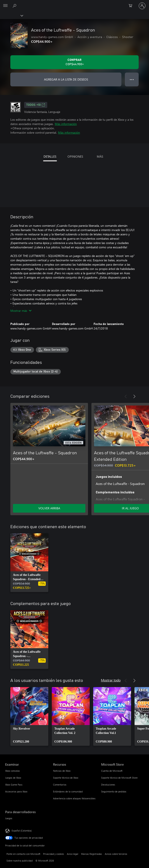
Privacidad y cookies (54, 854)
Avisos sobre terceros (116, 854)
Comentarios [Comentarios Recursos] (60, 785)
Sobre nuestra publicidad (20, 861)
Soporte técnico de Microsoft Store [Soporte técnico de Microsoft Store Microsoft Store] (119, 778)
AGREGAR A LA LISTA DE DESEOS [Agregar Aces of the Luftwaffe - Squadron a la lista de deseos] (66, 79)
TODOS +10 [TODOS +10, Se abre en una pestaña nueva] (36, 105)
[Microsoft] (74, 3)
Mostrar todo (111, 680)
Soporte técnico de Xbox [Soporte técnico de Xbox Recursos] (66, 778)
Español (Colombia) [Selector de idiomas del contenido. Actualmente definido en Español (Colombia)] (22, 831)
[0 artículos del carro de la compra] (132, 6)
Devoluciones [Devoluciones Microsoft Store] (108, 785)
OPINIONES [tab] (75, 156)
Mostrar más (21, 311)
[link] (29, 563)
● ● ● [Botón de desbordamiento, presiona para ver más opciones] (132, 79)
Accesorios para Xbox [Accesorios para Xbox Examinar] (16, 791)
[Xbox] (11, 15)
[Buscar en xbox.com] (15, 6)
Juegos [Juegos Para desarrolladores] (9, 818)
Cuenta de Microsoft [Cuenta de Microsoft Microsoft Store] (112, 771)
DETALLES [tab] (50, 156)
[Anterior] (126, 396)
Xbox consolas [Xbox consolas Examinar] (13, 771)
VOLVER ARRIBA (49, 508)
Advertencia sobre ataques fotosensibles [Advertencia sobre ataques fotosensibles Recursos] (74, 798)
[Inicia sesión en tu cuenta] (142, 6)
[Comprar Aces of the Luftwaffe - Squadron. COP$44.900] (74, 62)
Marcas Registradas (92, 854)
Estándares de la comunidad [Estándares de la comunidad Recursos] (68, 791)
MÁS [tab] (100, 156)
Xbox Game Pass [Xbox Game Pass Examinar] (14, 785)
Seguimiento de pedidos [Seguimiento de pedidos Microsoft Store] (114, 791)
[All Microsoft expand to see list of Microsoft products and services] (5, 6)
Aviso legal (73, 854)
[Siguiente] (134, 396)
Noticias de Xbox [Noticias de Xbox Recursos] (62, 771)
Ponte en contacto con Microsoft (23, 854)
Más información (66, 124)
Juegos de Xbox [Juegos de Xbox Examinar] (13, 778)
